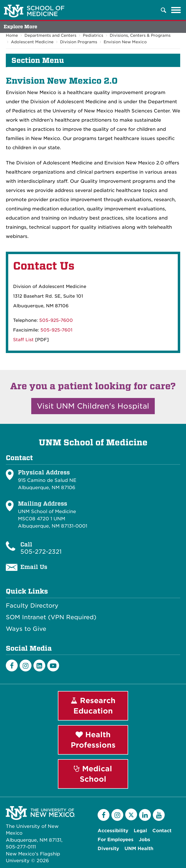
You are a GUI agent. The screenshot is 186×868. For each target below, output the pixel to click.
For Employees (116, 840)
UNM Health (139, 849)
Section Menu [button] (38, 60)
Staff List (23, 340)
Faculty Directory (32, 606)
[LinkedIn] (39, 666)
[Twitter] (131, 814)
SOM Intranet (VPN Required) (51, 617)
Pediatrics (93, 35)
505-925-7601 (56, 330)
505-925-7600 (56, 320)
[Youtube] (53, 666)
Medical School (93, 774)
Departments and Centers (50, 35)
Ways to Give (26, 629)
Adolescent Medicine (32, 42)
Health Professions (93, 740)
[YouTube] (159, 815)
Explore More (20, 27)
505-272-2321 (41, 552)
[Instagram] (26, 666)
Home (12, 35)
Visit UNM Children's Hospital (93, 406)
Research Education (93, 706)
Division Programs (79, 42)
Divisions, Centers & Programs (140, 35)
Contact (162, 831)
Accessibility (113, 831)
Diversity (108, 849)
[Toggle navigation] (176, 10)
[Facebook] (12, 666)
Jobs (144, 840)
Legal (140, 831)
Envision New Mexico (125, 42)
